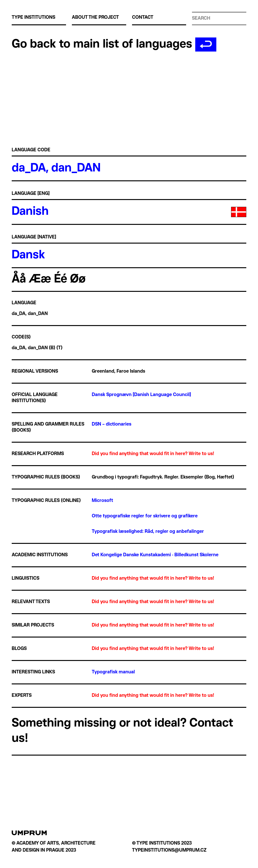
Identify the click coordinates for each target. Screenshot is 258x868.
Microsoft (102, 501)
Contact (143, 18)
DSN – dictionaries (112, 424)
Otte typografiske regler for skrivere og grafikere (145, 516)
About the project (95, 18)
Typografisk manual (113, 672)
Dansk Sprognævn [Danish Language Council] (141, 395)
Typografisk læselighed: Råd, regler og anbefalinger (148, 532)
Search (201, 19)
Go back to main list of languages (114, 45)
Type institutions (33, 18)
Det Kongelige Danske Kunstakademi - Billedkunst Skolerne (155, 555)
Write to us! (201, 454)
